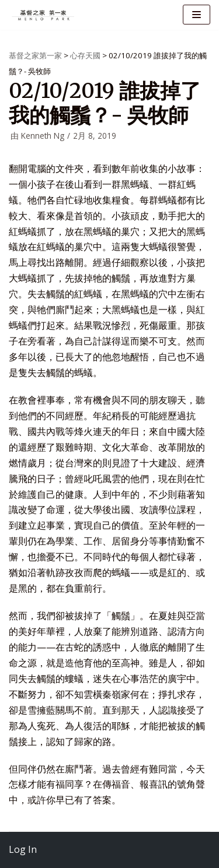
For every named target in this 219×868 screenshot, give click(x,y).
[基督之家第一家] (44, 15)
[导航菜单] (197, 15)
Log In (23, 849)
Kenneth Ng (43, 136)
